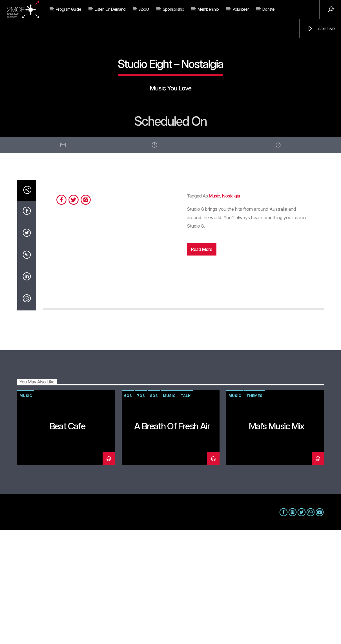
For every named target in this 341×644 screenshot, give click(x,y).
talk (186, 509)
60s (128, 509)
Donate (269, 9)
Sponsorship (173, 9)
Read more (202, 363)
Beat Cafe (67, 540)
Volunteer (241, 9)
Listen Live (321, 29)
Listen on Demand (110, 9)
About (144, 9)
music (214, 310)
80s (154, 509)
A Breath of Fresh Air (172, 540)
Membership (208, 9)
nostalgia (231, 310)
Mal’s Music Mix (277, 540)
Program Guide (68, 9)
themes (254, 509)
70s (141, 509)
